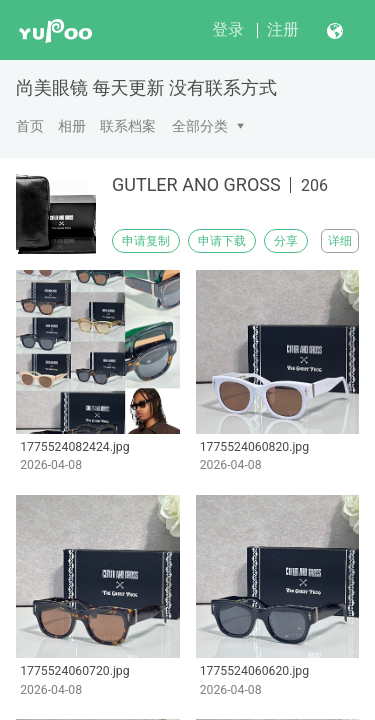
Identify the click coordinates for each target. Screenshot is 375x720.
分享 (286, 241)
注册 (283, 29)
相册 (72, 126)
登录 (228, 29)
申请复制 (146, 241)
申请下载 (222, 241)
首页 (30, 126)
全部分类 (200, 126)
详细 (340, 241)
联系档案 (128, 126)
